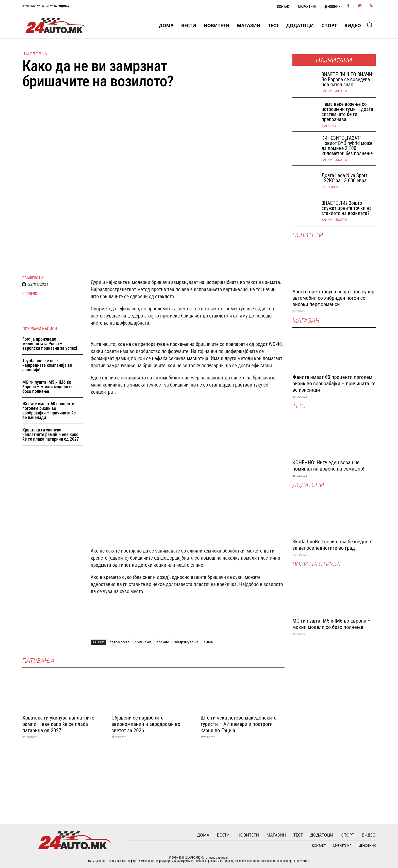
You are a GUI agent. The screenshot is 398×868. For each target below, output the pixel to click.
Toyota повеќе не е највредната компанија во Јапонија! (47, 365)
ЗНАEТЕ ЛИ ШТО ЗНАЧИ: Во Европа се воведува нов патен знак (347, 79)
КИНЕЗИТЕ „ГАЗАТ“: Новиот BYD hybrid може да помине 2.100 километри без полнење (347, 146)
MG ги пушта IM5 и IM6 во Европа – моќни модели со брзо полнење (48, 387)
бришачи (143, 642)
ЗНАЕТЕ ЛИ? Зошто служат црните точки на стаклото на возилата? (346, 208)
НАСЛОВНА (36, 54)
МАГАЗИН (329, 126)
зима (208, 642)
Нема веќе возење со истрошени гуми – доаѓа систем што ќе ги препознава (347, 112)
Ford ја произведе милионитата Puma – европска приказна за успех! (50, 344)
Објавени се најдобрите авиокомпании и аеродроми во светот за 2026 (146, 724)
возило (163, 642)
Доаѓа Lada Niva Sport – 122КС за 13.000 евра (346, 178)
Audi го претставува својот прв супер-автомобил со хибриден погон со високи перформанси (334, 298)
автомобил (119, 642)
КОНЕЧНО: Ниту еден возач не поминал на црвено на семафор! (328, 466)
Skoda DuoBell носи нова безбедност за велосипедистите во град (333, 545)
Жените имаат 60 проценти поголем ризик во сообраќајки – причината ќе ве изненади (49, 411)
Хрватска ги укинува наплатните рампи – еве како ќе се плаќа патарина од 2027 (51, 435)
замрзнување (187, 642)
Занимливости (334, 91)
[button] (370, 25)
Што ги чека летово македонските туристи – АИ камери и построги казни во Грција (238, 724)
